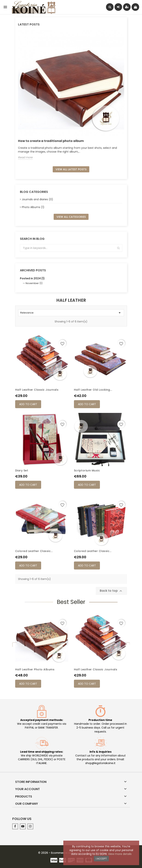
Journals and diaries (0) (37, 199)
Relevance (71, 313)
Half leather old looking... (93, 390)
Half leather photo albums (35, 669)
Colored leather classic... (34, 551)
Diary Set (22, 470)
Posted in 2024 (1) (32, 278)
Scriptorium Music (87, 470)
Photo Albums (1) (33, 207)
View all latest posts (71, 169)
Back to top (111, 591)
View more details (120, 854)
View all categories (71, 217)
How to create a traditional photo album (51, 141)
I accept (101, 859)
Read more (25, 157)
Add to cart (28, 404)
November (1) (34, 283)
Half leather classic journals (37, 390)
